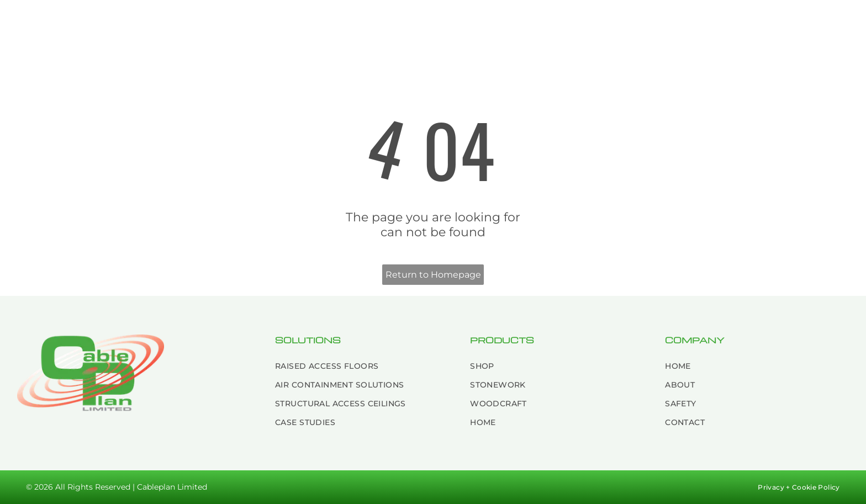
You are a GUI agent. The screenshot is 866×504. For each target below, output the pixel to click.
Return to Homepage (433, 275)
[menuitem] (252, 23)
